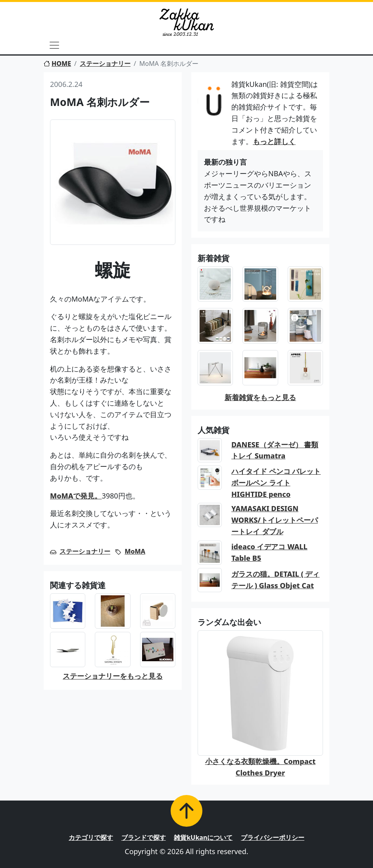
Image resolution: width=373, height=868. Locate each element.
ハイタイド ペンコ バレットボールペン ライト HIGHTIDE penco (276, 483)
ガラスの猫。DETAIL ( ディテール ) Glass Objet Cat (276, 580)
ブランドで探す (144, 837)
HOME (57, 64)
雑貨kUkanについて (203, 837)
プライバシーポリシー (273, 837)
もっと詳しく (274, 141)
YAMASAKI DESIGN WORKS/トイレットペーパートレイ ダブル (275, 520)
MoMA (135, 551)
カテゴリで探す (91, 837)
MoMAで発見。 (76, 496)
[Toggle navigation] (54, 45)
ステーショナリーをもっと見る (113, 676)
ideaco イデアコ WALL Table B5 (269, 552)
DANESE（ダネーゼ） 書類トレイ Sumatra (275, 450)
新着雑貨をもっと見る (260, 397)
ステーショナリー (105, 64)
